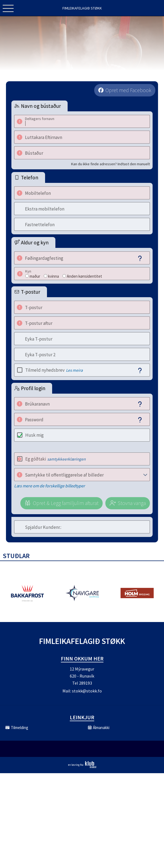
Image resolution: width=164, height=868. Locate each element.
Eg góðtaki (55, 459)
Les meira (74, 370)
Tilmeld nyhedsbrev (54, 370)
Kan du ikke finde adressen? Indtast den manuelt (111, 164)
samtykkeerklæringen (66, 459)
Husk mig (34, 435)
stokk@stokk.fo (87, 691)
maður (35, 276)
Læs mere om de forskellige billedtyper (50, 486)
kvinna (53, 276)
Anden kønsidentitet (84, 276)
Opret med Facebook (128, 90)
